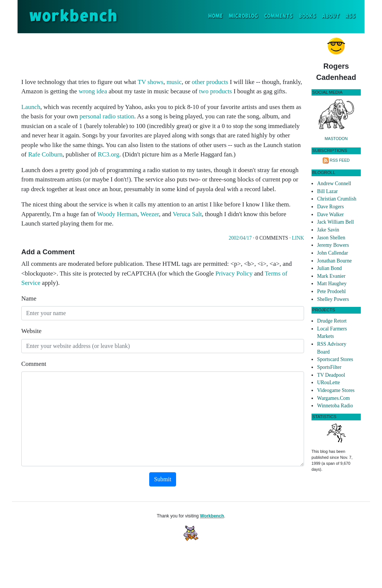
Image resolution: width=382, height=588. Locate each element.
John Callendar (333, 253)
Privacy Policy (234, 273)
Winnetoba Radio (335, 406)
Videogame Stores (336, 390)
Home (217, 15)
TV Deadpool (331, 375)
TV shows (151, 82)
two (204, 91)
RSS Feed (340, 160)
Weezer (150, 214)
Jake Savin (328, 230)
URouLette (328, 382)
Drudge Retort (332, 321)
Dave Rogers (330, 207)
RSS (350, 16)
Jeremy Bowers (333, 245)
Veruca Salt (187, 214)
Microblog (243, 16)
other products (210, 82)
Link (298, 238)
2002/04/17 (240, 238)
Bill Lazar (327, 191)
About (331, 16)
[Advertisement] (163, 54)
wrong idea (93, 91)
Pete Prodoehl (331, 291)
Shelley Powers (333, 299)
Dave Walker (331, 214)
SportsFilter (329, 367)
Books (307, 16)
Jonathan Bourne (334, 261)
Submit (163, 479)
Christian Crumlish (337, 199)
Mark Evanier (331, 276)
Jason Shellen (331, 238)
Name (29, 298)
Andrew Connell (334, 183)
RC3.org (109, 154)
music (174, 82)
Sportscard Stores (335, 359)
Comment (34, 364)
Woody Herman (117, 214)
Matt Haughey (332, 284)
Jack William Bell (336, 222)
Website (31, 331)
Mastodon (336, 139)
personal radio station (107, 116)
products (221, 91)
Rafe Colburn (45, 154)
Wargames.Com (334, 398)
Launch (31, 107)
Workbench (212, 516)
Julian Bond (329, 268)
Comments (278, 16)
